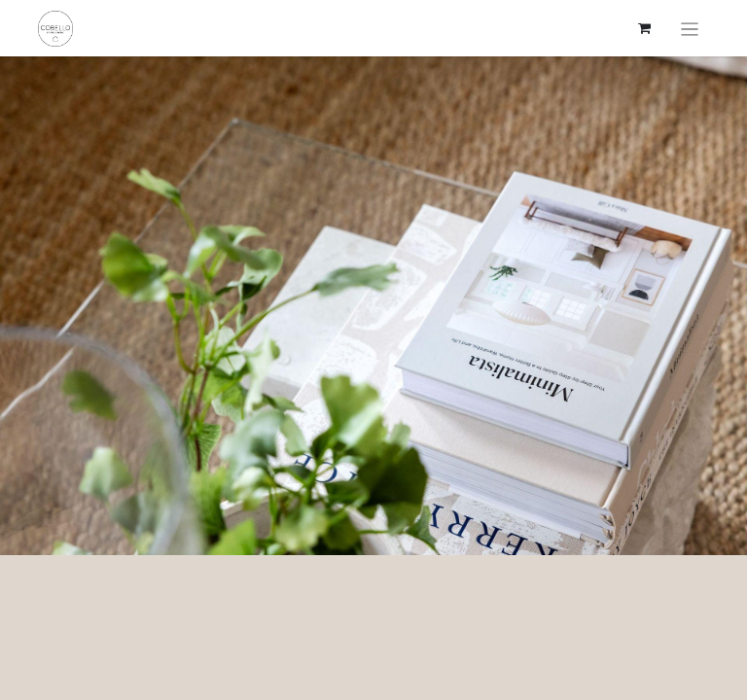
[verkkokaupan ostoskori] (645, 28)
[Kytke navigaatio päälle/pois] (690, 28)
